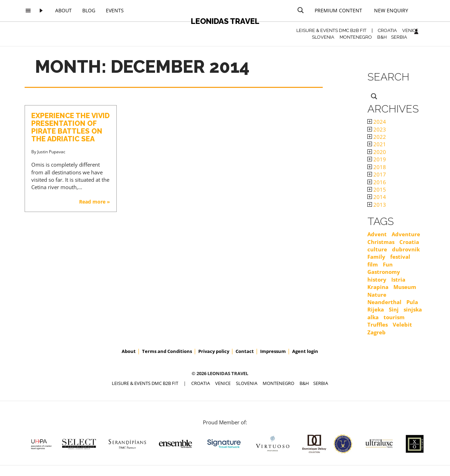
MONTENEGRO (356, 37)
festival (400, 257)
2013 (377, 205)
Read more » (95, 202)
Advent (377, 234)
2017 (377, 174)
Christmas (381, 242)
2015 (377, 189)
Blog (89, 10)
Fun (388, 264)
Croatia (409, 242)
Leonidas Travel (225, 21)
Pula (412, 302)
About (63, 10)
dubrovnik (406, 249)
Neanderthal (384, 302)
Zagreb (377, 332)
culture (377, 249)
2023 (377, 129)
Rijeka (376, 309)
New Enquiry (391, 10)
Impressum (273, 351)
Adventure (406, 234)
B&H (382, 37)
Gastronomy (384, 272)
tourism (394, 317)
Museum (405, 287)
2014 (377, 197)
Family (376, 257)
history (377, 279)
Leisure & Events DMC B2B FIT (331, 30)
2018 (377, 167)
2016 (377, 182)
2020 (377, 152)
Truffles (378, 324)
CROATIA (387, 30)
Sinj (394, 309)
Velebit (402, 324)
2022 (377, 137)
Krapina (378, 287)
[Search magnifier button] (301, 10)
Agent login (305, 351)
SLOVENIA (323, 37)
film (373, 264)
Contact (245, 351)
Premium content (338, 10)
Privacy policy (214, 351)
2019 (377, 159)
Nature (377, 295)
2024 (377, 122)
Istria (398, 279)
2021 (377, 144)
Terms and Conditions (167, 351)
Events (115, 10)
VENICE (410, 30)
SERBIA (399, 37)
